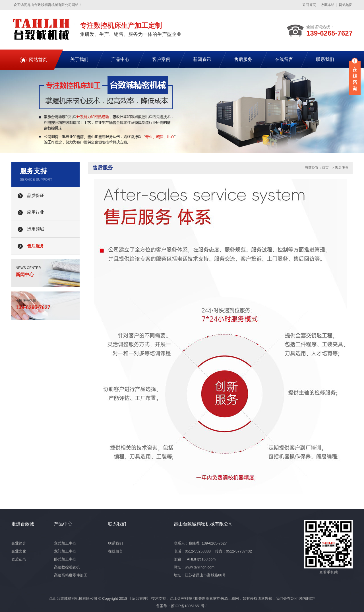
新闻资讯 (202, 59)
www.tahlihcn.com (200, 567)
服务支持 (34, 171)
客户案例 (161, 59)
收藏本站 (328, 5)
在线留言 (284, 59)
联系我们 (325, 59)
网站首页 (38, 60)
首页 (325, 168)
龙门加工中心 (65, 551)
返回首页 (309, 5)
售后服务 (243, 59)
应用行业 (36, 212)
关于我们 (79, 59)
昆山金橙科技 (181, 598)
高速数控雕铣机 (67, 567)
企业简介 (19, 543)
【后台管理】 (139, 598)
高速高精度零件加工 (71, 575)
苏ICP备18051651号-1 (189, 606)
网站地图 (346, 5)
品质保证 (36, 196)
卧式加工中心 (65, 559)
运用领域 (36, 229)
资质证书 (19, 559)
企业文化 (19, 551)
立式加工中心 (65, 543)
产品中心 (120, 59)
